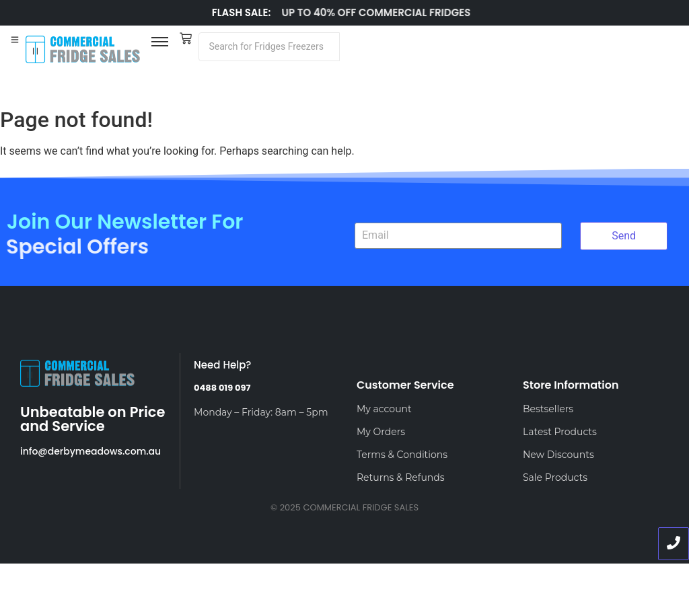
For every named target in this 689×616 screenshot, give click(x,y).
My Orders (381, 432)
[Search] (269, 47)
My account (384, 409)
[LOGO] (83, 49)
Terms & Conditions (402, 455)
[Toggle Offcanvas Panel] (15, 40)
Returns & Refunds (401, 477)
